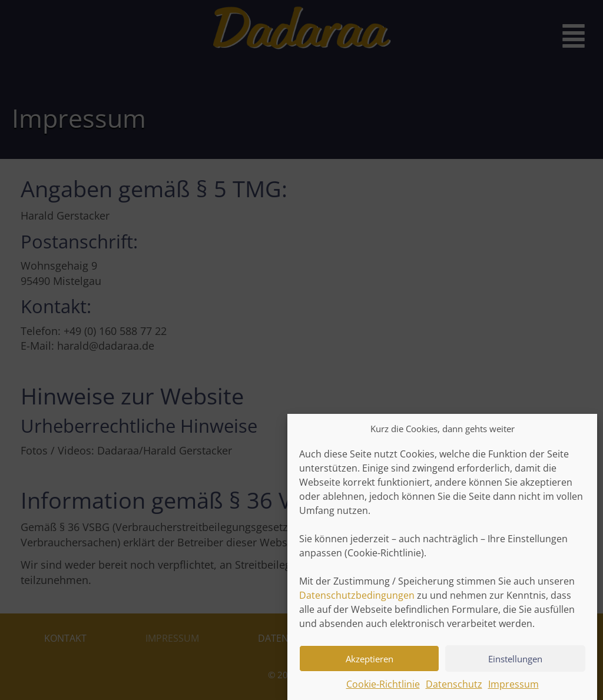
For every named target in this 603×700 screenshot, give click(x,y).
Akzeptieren (370, 664)
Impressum (513, 690)
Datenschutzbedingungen (357, 601)
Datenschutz (454, 690)
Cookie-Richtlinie (383, 690)
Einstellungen (515, 664)
